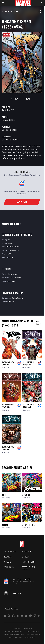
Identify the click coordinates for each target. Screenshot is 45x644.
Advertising (27, 552)
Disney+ (25, 557)
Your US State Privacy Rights (14, 631)
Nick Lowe (11, 281)
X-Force (5, 525)
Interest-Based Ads (16, 637)
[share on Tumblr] (18, 616)
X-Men (4, 495)
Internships (9, 567)
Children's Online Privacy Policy (14, 634)
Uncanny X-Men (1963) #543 (28, 363)
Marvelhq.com (28, 562)
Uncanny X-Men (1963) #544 (8, 363)
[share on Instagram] (14, 616)
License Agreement (33, 634)
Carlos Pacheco (10, 130)
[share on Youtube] (22, 616)
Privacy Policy (27, 628)
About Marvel (10, 552)
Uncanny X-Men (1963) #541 (28, 406)
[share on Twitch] (35, 616)
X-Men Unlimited (29, 525)
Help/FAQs (8, 557)
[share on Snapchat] (26, 616)
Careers (7, 562)
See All (38, 323)
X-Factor (26, 495)
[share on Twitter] (9, 616)
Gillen (4, 368)
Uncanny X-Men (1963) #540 (8, 448)
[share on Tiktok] (39, 616)
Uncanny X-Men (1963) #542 (8, 406)
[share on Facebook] (5, 616)
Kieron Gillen (9, 120)
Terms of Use (16, 628)
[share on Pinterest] (30, 616)
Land (8, 368)
